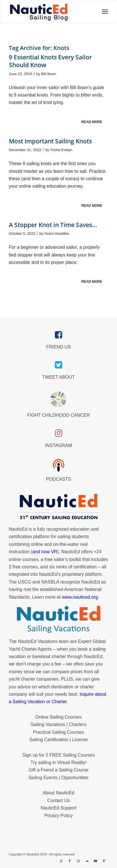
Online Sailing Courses (59, 717)
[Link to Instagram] (78, 861)
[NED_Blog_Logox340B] (39, 12)
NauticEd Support (58, 808)
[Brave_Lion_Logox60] (58, 399)
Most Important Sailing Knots (50, 141)
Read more (92, 122)
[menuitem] (103, 12)
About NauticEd (58, 793)
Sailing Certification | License (58, 740)
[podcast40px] (58, 465)
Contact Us (58, 800)
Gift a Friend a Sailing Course (58, 770)
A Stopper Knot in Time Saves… (53, 225)
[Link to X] (61, 861)
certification (85, 567)
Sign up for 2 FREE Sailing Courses (58, 755)
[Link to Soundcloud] (87, 861)
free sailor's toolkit (63, 559)
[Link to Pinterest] (104, 861)
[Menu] (103, 12)
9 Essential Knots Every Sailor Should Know (50, 61)
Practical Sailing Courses (58, 732)
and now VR (45, 552)
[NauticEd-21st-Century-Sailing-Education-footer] (58, 507)
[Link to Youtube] (95, 861)
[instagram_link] (59, 433)
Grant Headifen (57, 233)
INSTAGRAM (58, 445)
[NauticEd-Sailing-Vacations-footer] (58, 620)
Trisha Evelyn (61, 150)
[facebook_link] (59, 335)
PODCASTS (58, 479)
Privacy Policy (58, 816)
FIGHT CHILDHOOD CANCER (58, 415)
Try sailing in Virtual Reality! (59, 762)
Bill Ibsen (49, 74)
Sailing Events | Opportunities (58, 778)
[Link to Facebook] (70, 861)
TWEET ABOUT (58, 377)
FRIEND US (58, 347)
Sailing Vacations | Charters (58, 724)
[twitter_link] (59, 365)
